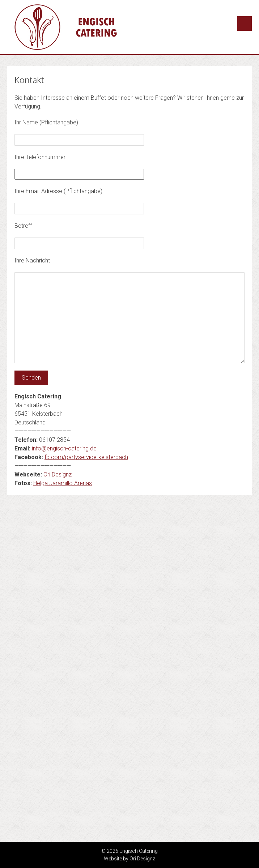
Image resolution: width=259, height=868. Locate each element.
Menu (245, 23)
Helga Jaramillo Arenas (63, 483)
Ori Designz (58, 474)
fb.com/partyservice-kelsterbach (86, 457)
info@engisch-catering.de (64, 448)
